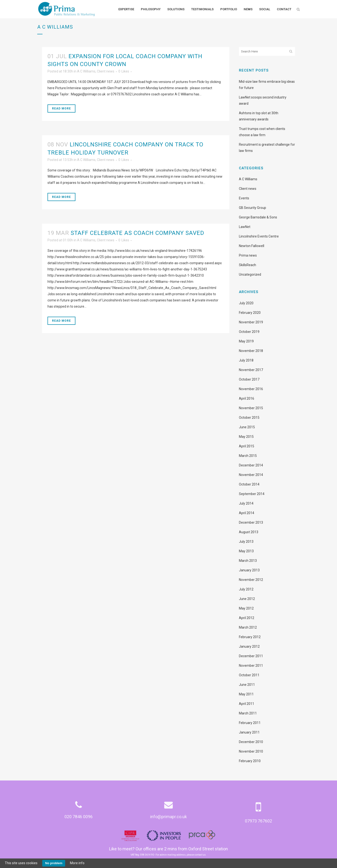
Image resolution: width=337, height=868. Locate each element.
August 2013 (249, 532)
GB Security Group (253, 208)
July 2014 (246, 503)
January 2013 (249, 570)
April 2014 (247, 513)
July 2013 (246, 542)
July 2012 (246, 589)
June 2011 (247, 685)
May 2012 (246, 608)
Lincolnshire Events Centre (259, 236)
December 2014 (251, 465)
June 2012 (247, 599)
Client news (106, 71)
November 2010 (251, 751)
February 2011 (250, 723)
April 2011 (247, 704)
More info (77, 863)
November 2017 (251, 370)
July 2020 (246, 303)
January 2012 (249, 646)
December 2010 (251, 742)
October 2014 (249, 484)
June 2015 (247, 427)
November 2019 (251, 322)
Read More (61, 108)
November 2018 (251, 351)
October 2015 (249, 418)
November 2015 (251, 408)
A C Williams (86, 71)
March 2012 (248, 627)
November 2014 (251, 475)
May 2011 (246, 694)
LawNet (245, 227)
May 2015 (246, 437)
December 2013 (251, 522)
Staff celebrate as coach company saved (137, 233)
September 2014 (252, 494)
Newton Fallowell (252, 246)
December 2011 (251, 656)
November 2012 (251, 580)
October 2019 (249, 332)
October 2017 (249, 379)
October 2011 (249, 675)
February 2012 (250, 637)
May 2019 (246, 341)
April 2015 (247, 446)
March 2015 (248, 456)
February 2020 (250, 313)
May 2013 (246, 551)
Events (244, 198)
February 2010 (250, 761)
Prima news (248, 255)
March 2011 (248, 713)
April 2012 (247, 618)
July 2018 (246, 360)
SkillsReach (247, 265)
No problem (54, 863)
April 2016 (247, 398)
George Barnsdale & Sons (258, 217)
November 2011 (251, 666)
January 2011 (249, 732)
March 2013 (248, 561)
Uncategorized (250, 274)
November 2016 (251, 389)
